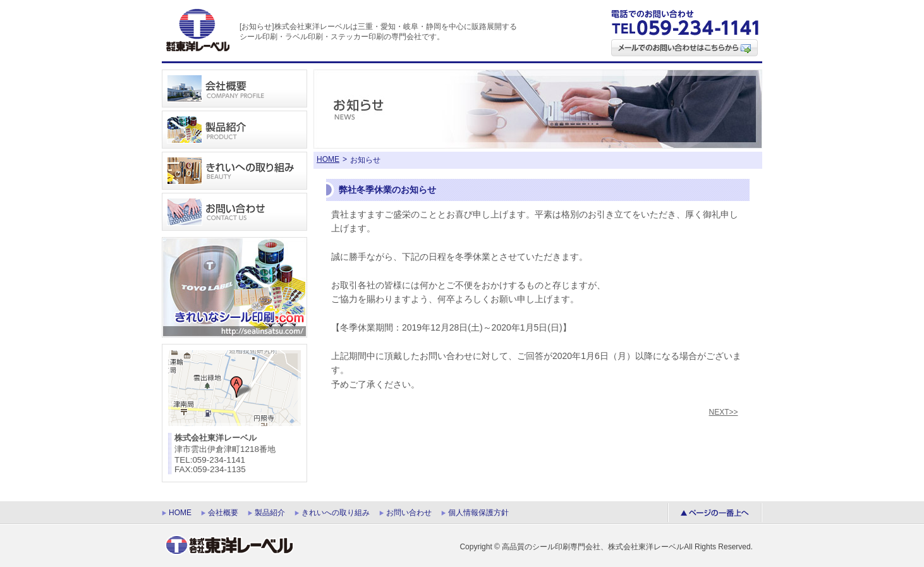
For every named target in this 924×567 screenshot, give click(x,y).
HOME (328, 159)
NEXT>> (724, 412)
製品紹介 (270, 513)
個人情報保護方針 (478, 513)
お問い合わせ (409, 513)
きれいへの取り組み (336, 513)
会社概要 (223, 513)
